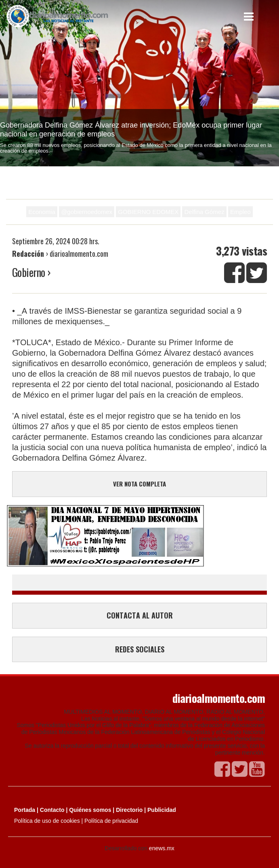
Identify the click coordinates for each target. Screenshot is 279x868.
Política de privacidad (111, 821)
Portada (25, 810)
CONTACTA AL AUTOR (140, 615)
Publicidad (162, 810)
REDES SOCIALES (140, 649)
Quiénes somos (90, 810)
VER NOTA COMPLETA (139, 484)
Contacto (52, 810)
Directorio (129, 810)
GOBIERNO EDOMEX (148, 212)
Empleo (240, 212)
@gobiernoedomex (87, 212)
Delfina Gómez (204, 212)
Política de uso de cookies (47, 821)
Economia (42, 212)
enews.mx (162, 848)
